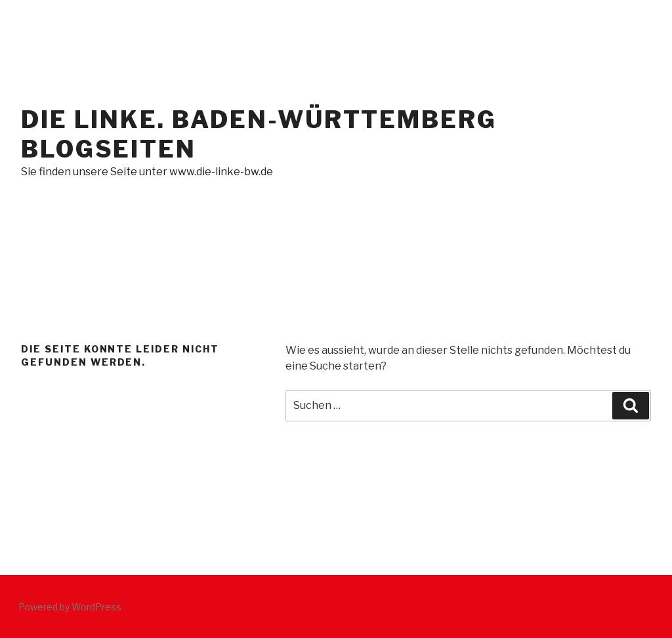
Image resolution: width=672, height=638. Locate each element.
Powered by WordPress (70, 607)
